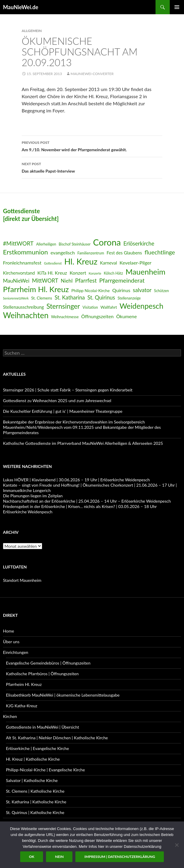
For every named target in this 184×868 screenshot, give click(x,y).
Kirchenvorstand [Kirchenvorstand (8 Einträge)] (19, 273)
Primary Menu (177, 7)
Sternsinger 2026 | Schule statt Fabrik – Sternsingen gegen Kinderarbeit (68, 390)
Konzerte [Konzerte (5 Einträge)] (95, 273)
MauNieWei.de (21, 7)
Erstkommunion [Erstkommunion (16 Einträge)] (26, 252)
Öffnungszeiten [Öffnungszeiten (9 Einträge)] (97, 316)
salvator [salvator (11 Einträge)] (142, 290)
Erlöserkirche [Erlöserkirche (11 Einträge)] (139, 243)
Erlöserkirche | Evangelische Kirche (37, 748)
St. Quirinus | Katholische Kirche (35, 812)
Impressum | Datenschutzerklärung (120, 857)
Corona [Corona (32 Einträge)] (107, 242)
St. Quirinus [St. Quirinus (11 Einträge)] (101, 297)
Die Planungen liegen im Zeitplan (33, 496)
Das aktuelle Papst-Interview (92, 167)
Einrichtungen (16, 652)
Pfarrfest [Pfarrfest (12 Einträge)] (86, 280)
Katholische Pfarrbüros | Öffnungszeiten (42, 674)
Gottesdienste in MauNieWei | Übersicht (42, 727)
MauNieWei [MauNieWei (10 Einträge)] (16, 281)
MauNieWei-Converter (92, 74)
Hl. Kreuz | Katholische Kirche (33, 759)
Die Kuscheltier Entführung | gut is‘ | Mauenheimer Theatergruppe (63, 411)
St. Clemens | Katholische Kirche (35, 791)
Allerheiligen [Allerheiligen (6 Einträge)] (46, 244)
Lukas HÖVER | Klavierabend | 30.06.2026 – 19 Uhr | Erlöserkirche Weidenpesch (76, 480)
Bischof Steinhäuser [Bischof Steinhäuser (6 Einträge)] (75, 244)
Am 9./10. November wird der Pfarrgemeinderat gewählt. (92, 146)
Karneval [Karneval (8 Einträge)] (108, 263)
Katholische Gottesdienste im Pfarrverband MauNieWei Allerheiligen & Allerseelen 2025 (83, 443)
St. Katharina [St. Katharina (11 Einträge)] (70, 297)
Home (8, 631)
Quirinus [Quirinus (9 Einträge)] (121, 290)
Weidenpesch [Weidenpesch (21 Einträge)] (141, 306)
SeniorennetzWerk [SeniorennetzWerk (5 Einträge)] (16, 298)
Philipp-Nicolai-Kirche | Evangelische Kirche (45, 770)
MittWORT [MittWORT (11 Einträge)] (45, 281)
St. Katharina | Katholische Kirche (36, 802)
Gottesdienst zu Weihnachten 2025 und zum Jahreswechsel (57, 400)
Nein (59, 857)
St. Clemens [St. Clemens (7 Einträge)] (42, 298)
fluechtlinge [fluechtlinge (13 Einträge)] (160, 252)
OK (32, 857)
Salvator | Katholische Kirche (32, 780)
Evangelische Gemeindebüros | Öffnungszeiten (48, 663)
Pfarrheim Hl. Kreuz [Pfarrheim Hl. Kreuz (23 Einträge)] (36, 289)
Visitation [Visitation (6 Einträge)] (90, 307)
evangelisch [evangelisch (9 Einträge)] (63, 253)
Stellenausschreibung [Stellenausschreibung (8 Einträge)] (23, 307)
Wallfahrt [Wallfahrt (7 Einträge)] (109, 307)
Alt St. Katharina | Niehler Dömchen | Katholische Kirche (57, 738)
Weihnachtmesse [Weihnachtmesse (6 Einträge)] (65, 317)
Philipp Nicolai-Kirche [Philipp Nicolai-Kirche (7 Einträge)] (91, 290)
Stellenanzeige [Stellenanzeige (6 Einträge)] (129, 298)
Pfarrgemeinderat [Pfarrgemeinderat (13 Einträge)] (122, 280)
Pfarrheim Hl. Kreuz (24, 684)
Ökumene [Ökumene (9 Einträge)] (126, 316)
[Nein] (177, 845)
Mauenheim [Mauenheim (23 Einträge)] (145, 272)
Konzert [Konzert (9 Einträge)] (78, 273)
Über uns (11, 642)
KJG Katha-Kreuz (22, 706)
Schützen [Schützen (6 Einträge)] (161, 291)
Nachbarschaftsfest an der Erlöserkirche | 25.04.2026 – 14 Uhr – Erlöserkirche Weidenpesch (87, 501)
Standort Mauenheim (22, 580)
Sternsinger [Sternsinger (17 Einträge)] (63, 306)
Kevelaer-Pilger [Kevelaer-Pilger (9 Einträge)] (135, 263)
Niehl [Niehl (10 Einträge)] (67, 281)
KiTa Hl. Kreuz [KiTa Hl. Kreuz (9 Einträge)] (52, 273)
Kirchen (10, 716)
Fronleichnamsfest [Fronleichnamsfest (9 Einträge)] (22, 263)
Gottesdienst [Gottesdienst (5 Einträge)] (53, 263)
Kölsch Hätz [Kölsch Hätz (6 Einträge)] (114, 273)
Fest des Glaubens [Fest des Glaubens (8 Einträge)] (124, 253)
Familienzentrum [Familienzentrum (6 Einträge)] (91, 253)
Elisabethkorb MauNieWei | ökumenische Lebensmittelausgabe (63, 695)
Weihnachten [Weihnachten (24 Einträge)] (26, 315)
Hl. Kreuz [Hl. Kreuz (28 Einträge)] (81, 261)
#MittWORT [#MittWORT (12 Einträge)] (18, 243)
